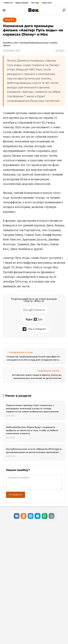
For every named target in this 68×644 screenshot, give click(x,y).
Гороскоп (47, 3)
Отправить (16, 495)
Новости (8, 3)
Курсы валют (22, 3)
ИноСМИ (10, 20)
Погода (35, 3)
